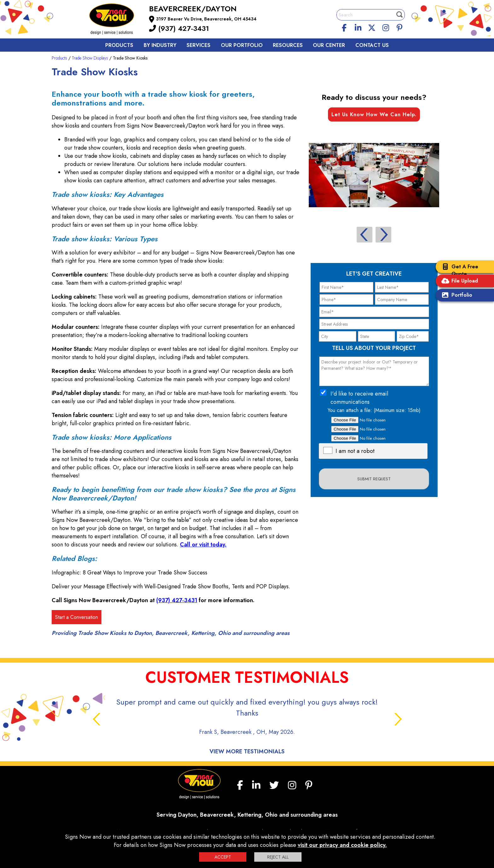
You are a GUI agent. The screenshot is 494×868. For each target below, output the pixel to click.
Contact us (372, 45)
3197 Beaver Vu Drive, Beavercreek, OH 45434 (206, 19)
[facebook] (344, 27)
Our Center (329, 45)
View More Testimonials (247, 751)
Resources (288, 45)
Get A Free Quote (459, 270)
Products (119, 45)
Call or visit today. (203, 545)
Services (198, 45)
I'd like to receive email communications (359, 398)
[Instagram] (386, 27)
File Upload (458, 281)
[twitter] (372, 27)
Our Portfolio (242, 45)
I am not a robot (355, 451)
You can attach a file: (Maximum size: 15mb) (374, 410)
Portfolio (456, 296)
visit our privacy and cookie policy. (342, 845)
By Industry (160, 45)
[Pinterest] (399, 27)
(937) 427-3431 (179, 28)
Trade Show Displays (90, 58)
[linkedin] (358, 27)
